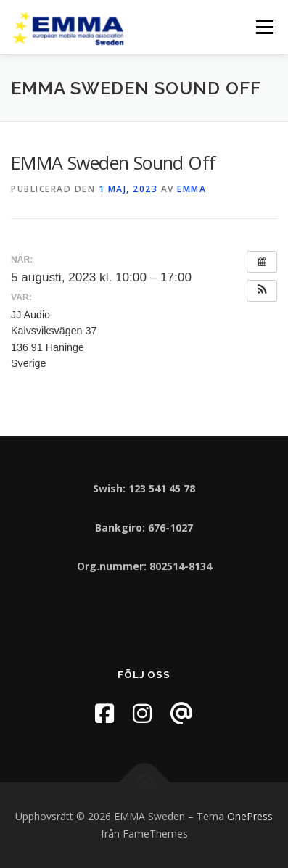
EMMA (192, 189)
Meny (263, 27)
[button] (262, 291)
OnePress (250, 816)
